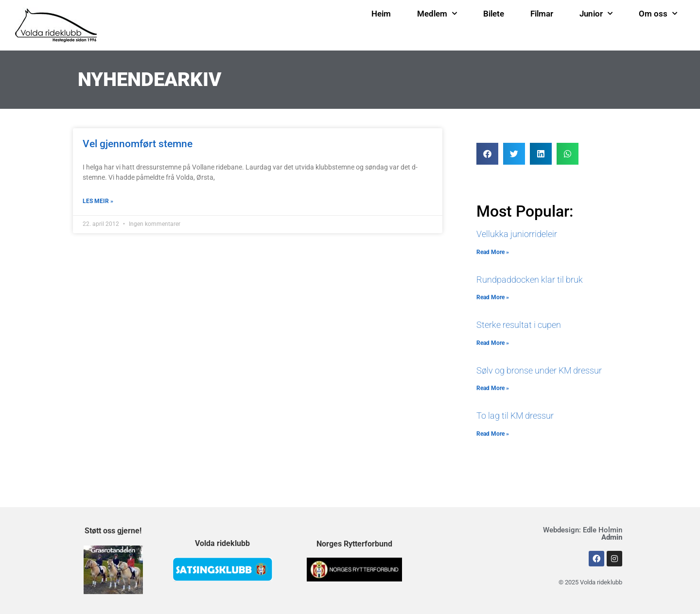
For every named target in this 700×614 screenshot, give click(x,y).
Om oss (658, 14)
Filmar (542, 14)
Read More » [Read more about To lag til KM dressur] (493, 434)
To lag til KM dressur (515, 416)
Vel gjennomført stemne (138, 144)
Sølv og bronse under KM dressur (539, 370)
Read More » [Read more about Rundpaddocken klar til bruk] (493, 297)
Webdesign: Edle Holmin (583, 534)
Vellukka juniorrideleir (517, 234)
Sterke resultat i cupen (519, 325)
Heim (381, 14)
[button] (487, 154)
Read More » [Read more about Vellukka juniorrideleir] (493, 252)
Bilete (494, 14)
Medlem (437, 14)
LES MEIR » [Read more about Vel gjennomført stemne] (98, 201)
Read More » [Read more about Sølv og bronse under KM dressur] (493, 388)
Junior (596, 14)
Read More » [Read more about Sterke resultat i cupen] (493, 343)
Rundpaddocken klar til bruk (530, 280)
